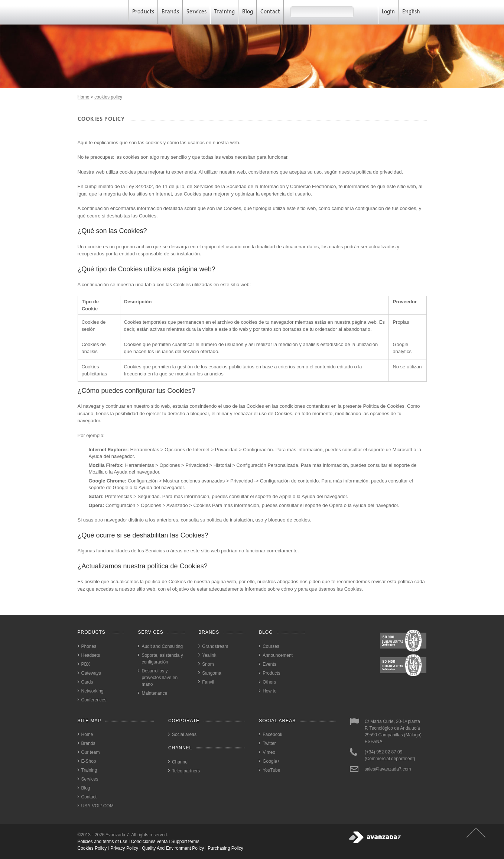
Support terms (185, 842)
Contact (270, 12)
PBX (86, 664)
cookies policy (108, 97)
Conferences (94, 700)
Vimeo (269, 752)
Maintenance (154, 693)
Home (84, 97)
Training (224, 12)
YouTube (271, 770)
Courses (271, 646)
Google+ (271, 761)
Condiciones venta (149, 842)
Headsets (91, 655)
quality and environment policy (173, 848)
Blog (248, 12)
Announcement (278, 655)
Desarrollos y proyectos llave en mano (160, 678)
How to (269, 691)
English (414, 12)
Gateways (91, 673)
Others (269, 682)
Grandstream (215, 646)
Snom (208, 664)
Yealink (209, 655)
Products (143, 12)
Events (269, 664)
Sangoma (212, 673)
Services (196, 12)
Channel (180, 762)
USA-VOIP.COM (97, 806)
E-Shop (89, 761)
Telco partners (186, 771)
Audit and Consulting (162, 646)
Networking (92, 691)
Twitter (269, 743)
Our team (91, 752)
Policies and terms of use (103, 842)
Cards (87, 682)
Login (388, 12)
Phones (89, 646)
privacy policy (124, 848)
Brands (170, 12)
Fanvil (208, 682)
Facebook (272, 734)
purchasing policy (225, 848)
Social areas (184, 734)
